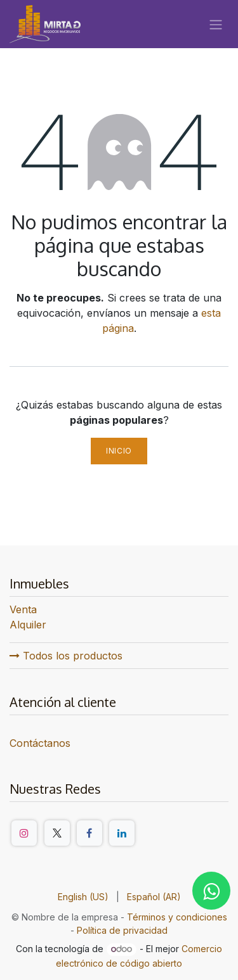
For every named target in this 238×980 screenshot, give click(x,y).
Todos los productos (66, 656)
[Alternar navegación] (216, 24)
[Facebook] (89, 833)
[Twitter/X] (57, 833)
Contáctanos (40, 743)
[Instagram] (24, 833)
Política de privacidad (122, 930)
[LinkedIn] (122, 833)
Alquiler (28, 625)
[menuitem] (83, 897)
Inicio (119, 451)
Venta (23, 609)
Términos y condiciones (177, 917)
